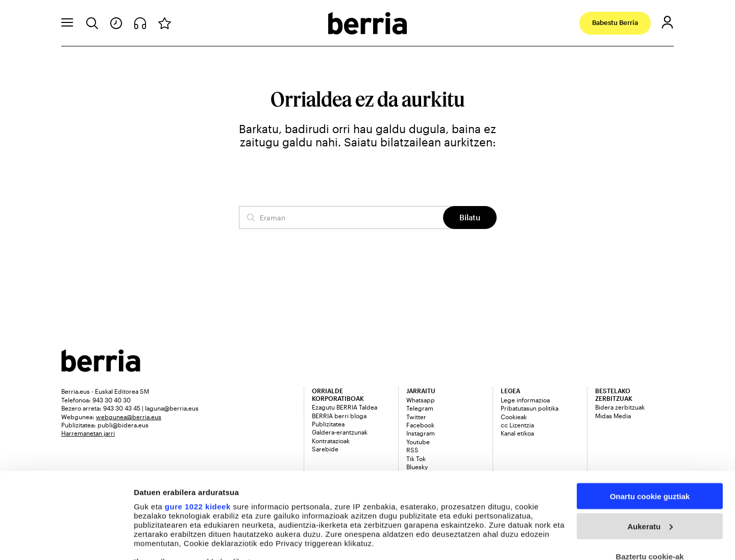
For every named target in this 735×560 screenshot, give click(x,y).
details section (490, 512)
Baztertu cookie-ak (650, 476)
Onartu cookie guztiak (650, 415)
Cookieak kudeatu (167, 540)
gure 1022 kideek (198, 426)
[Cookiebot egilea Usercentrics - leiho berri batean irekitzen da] (66, 540)
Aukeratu (650, 446)
